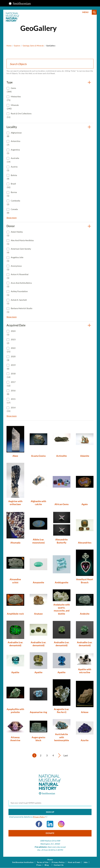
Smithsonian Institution (23, 862)
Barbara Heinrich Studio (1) (20, 310)
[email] (50, 803)
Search (94, 12)
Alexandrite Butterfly (62, 541)
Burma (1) (12, 194)
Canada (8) (12, 211)
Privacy (40, 817)
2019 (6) (11, 367)
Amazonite (38, 582)
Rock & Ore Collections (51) (19, 115)
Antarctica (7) (13, 143)
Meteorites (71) (14, 98)
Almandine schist (15, 581)
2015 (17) (11, 401)
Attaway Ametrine (15, 739)
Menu (85, 12)
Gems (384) (11, 90)
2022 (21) (11, 350)
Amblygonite (62, 582)
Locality (12, 127)
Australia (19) (13, 160)
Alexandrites (85, 543)
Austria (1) (12, 168)
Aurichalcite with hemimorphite (62, 737)
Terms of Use (43, 862)
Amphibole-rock (15, 614)
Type (10, 82)
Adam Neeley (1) (15, 234)
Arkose (85, 712)
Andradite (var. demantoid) (15, 644)
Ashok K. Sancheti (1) (17, 302)
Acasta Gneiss (38, 456)
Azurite (85, 740)
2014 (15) (11, 409)
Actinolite (62, 456)
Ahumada (15, 543)
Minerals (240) (13, 107)
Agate (85, 504)
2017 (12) (11, 384)
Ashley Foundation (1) (17, 293)
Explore (17, 46)
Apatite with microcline (85, 671)
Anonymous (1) (14, 268)
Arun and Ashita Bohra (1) (19, 285)
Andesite (85, 614)
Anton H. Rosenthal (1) (18, 276)
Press (39, 865)
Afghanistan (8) (14, 134)
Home (9, 46)
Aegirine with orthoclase (15, 503)
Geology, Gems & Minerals (33, 46)
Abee (15, 456)
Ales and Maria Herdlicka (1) (20, 242)
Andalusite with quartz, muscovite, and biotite (62, 609)
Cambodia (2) (13, 202)
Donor (11, 226)
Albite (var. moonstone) (38, 541)
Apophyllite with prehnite (15, 711)
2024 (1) (11, 333)
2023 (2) (11, 341)
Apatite (15, 672)
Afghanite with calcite (38, 503)
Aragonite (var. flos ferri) (62, 711)
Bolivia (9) (12, 177)
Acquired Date (16, 325)
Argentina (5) (13, 151)
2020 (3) (11, 358)
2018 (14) (11, 375)
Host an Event (74, 862)
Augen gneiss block (38, 739)
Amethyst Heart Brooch (85, 581)
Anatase (38, 614)
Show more (12, 218)
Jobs (86, 862)
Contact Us (59, 865)
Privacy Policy (58, 862)
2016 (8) (11, 392)
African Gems (62, 504)
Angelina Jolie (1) (15, 259)
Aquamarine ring (38, 712)
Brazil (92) (11, 185)
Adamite (85, 456)
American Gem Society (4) (19, 251)
